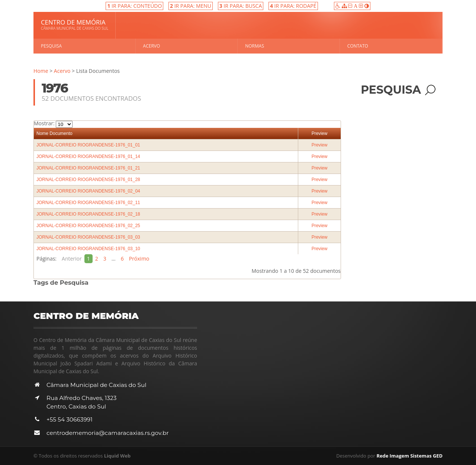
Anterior (72, 259)
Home (41, 71)
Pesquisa (51, 46)
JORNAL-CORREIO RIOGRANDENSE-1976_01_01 (88, 145)
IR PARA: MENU (191, 6)
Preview (320, 133)
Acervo (152, 46)
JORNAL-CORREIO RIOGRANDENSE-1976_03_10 (88, 249)
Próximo (139, 259)
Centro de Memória (75, 25)
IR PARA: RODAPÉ (293, 6)
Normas (255, 46)
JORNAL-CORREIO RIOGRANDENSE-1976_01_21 (88, 168)
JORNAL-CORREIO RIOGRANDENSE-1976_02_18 (88, 214)
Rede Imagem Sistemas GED (409, 456)
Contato (358, 46)
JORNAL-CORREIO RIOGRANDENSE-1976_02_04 (88, 191)
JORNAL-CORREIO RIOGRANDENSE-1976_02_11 (88, 203)
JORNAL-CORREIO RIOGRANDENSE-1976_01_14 (88, 156)
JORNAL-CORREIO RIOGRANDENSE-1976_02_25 (88, 226)
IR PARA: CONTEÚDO (134, 6)
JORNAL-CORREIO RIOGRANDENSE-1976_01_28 (88, 180)
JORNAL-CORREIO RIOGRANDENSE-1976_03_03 (88, 237)
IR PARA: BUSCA (241, 6)
